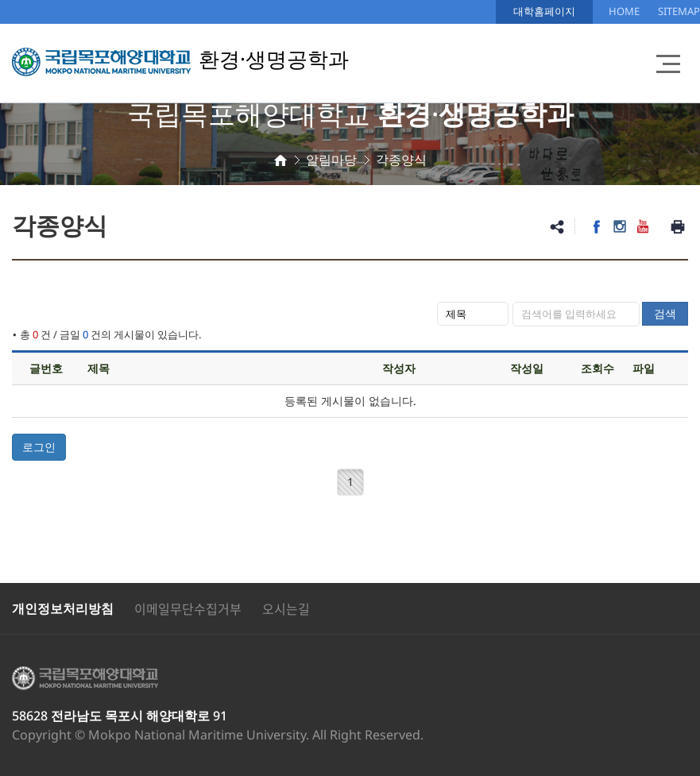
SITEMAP (679, 11)
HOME (624, 11)
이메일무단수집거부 (188, 608)
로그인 (39, 447)
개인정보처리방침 (63, 608)
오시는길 (286, 608)
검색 (665, 313)
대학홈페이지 (544, 11)
